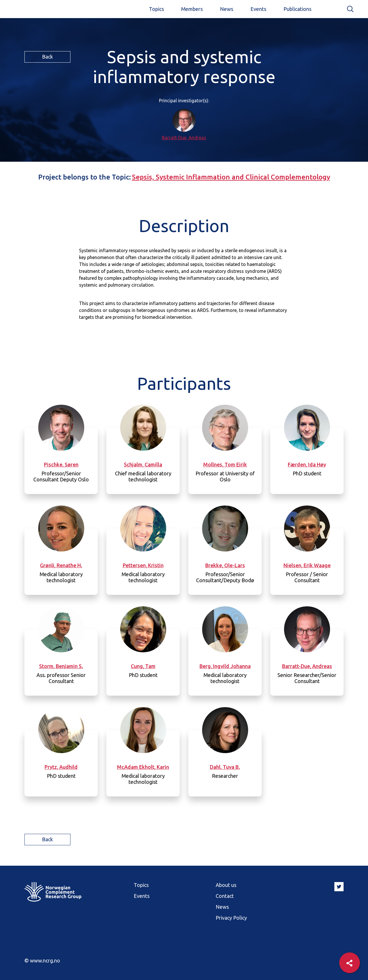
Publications (297, 9)
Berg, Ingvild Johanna (225, 666)
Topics (156, 9)
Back (47, 57)
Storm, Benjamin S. (61, 666)
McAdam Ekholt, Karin (143, 767)
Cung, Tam (143, 666)
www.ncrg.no (45, 960)
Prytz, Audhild (61, 767)
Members (192, 9)
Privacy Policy (231, 918)
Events (258, 9)
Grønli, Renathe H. (61, 565)
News (227, 9)
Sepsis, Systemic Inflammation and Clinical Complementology (231, 177)
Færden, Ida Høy (307, 464)
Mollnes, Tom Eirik (225, 464)
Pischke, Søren (61, 464)
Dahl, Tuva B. (225, 767)
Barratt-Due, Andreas (184, 138)
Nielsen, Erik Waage (307, 565)
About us (226, 885)
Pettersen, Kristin (143, 565)
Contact (225, 896)
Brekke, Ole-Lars (225, 565)
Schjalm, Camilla (143, 464)
